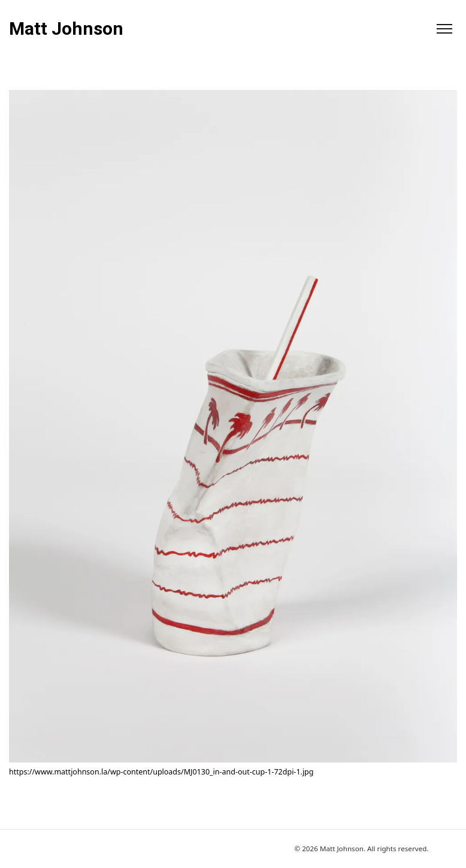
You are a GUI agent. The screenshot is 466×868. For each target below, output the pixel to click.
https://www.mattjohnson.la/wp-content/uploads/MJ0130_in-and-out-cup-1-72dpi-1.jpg (161, 772)
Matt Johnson (66, 29)
